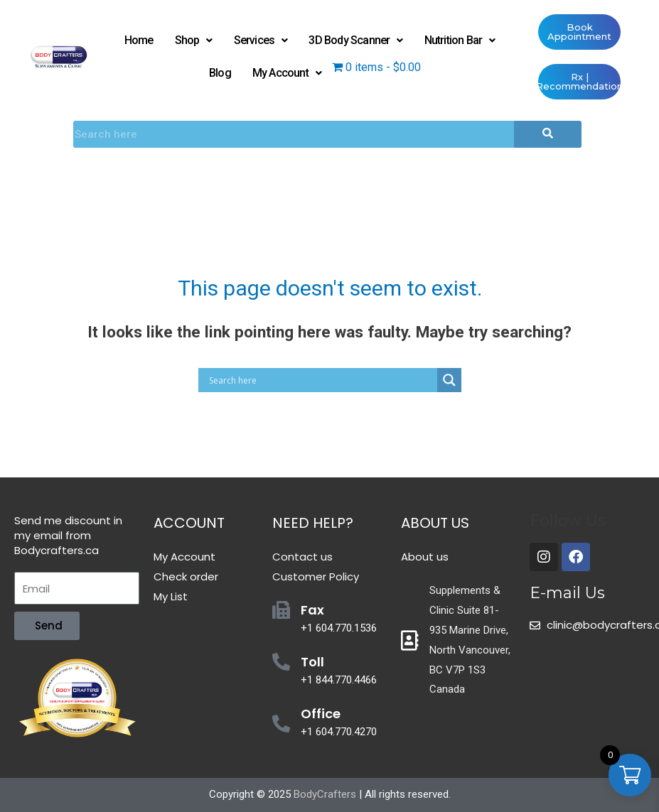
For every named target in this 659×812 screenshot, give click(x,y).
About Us (435, 523)
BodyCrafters (325, 794)
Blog (220, 73)
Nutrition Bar (460, 40)
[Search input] (321, 380)
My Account (287, 73)
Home (139, 40)
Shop (194, 40)
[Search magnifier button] (449, 380)
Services (261, 40)
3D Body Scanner (355, 40)
